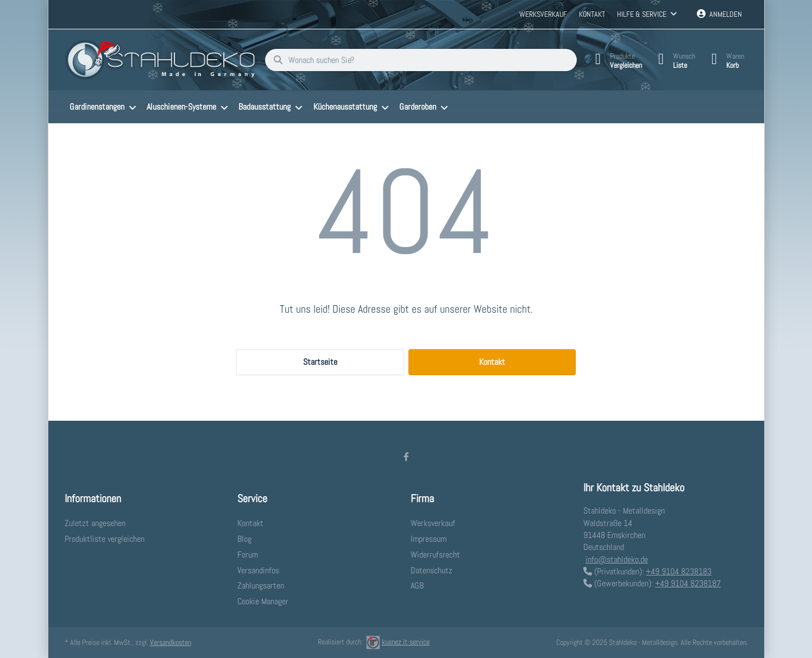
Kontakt (592, 14)
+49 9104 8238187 (688, 583)
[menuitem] (103, 107)
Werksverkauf (543, 14)
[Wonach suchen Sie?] (421, 60)
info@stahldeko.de (617, 559)
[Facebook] (406, 457)
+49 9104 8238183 (679, 571)
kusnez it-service (398, 642)
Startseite (320, 362)
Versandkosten (171, 642)
